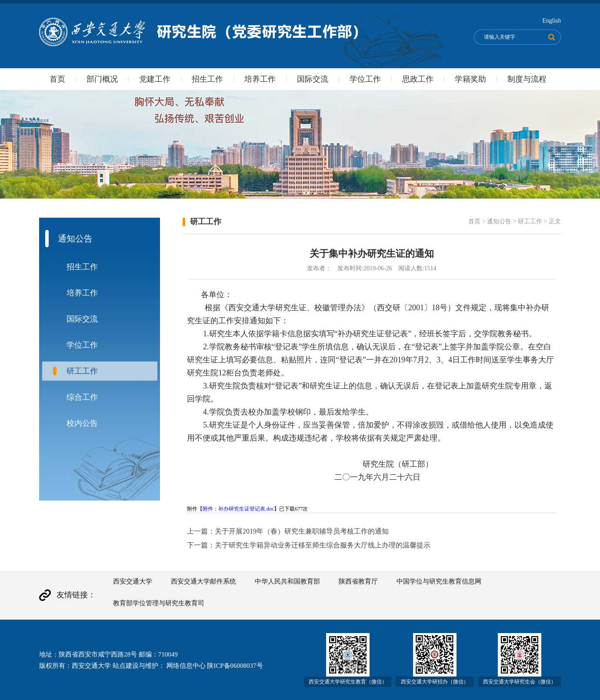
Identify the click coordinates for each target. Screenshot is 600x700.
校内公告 (82, 423)
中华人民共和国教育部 (287, 581)
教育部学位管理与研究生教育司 (159, 603)
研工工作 (82, 371)
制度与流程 (527, 79)
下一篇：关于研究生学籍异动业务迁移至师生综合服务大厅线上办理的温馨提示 (309, 545)
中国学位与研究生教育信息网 (439, 581)
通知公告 (499, 221)
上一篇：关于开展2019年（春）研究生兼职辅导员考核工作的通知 (288, 531)
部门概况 (102, 79)
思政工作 (418, 79)
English (552, 21)
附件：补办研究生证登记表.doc (238, 509)
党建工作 (155, 79)
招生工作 (207, 79)
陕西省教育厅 (358, 581)
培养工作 (260, 79)
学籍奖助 (470, 79)
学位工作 (365, 79)
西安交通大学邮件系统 (203, 581)
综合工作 (82, 397)
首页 (57, 79)
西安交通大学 (133, 581)
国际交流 (313, 79)
